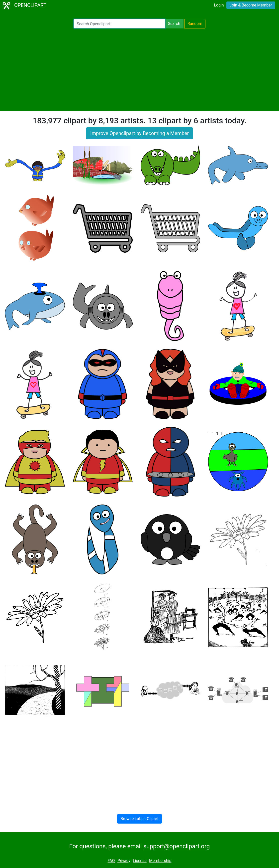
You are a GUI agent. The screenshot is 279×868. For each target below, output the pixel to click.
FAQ (111, 861)
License (140, 861)
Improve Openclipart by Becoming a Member (139, 133)
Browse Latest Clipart (139, 819)
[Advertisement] (139, 70)
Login (219, 5)
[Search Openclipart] (119, 24)
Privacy (124, 861)
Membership (160, 861)
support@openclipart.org (177, 846)
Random (195, 24)
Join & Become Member (251, 5)
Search (174, 24)
